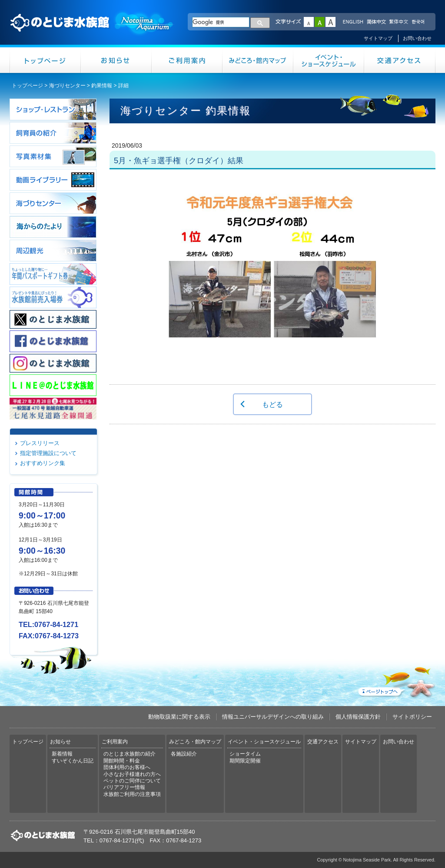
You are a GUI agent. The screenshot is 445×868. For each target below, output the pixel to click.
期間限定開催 (245, 761)
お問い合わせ (417, 38)
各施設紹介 (184, 754)
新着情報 (62, 754)
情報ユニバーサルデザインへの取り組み (273, 717)
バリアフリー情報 (124, 787)
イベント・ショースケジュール (329, 60)
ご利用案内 (187, 60)
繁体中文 (399, 22)
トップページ (45, 60)
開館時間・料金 (122, 761)
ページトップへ (396, 680)
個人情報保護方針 (358, 717)
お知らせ (116, 60)
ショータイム (245, 754)
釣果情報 (102, 86)
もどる (272, 404)
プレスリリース (40, 443)
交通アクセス (400, 60)
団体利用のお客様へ (127, 767)
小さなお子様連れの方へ (132, 774)
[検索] (221, 22)
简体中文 (376, 22)
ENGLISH (353, 22)
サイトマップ (378, 38)
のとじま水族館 (92, 31)
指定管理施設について (48, 453)
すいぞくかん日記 (73, 761)
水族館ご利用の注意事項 (132, 794)
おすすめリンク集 (43, 463)
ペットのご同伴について (132, 781)
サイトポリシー (412, 717)
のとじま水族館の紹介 (130, 754)
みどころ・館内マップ (258, 60)
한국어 (419, 22)
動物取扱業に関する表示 (179, 717)
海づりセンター (67, 86)
